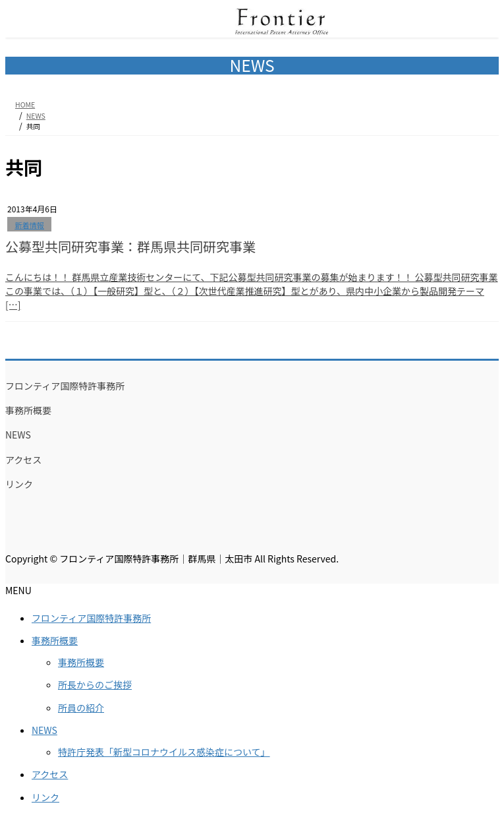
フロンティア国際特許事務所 (65, 386)
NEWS (18, 435)
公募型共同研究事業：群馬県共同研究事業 (130, 246)
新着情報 (29, 225)
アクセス (23, 460)
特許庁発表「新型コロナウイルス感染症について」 (164, 752)
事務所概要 (28, 410)
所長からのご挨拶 (95, 684)
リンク (19, 484)
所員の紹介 (81, 708)
